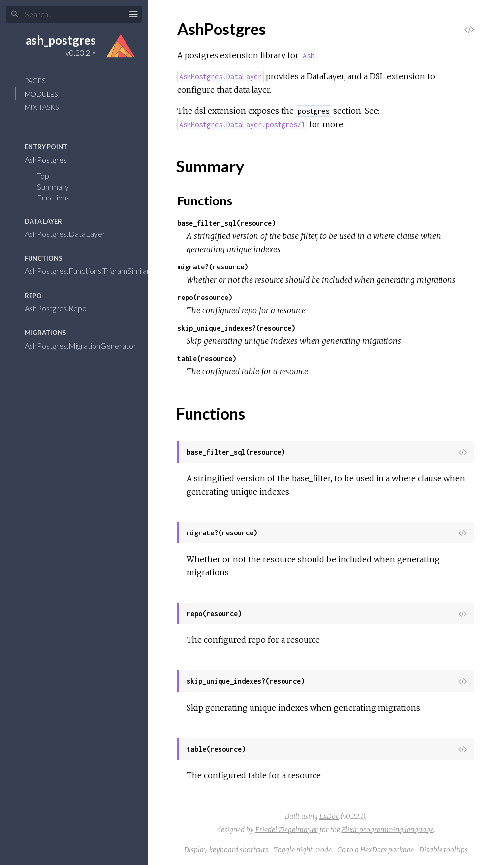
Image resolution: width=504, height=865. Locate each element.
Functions (60, 197)
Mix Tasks (42, 107)
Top (43, 176)
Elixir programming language (388, 830)
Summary (53, 186)
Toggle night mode (303, 850)
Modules (41, 94)
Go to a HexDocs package (376, 850)
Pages (35, 81)
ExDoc (329, 816)
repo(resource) (205, 297)
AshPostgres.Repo (62, 308)
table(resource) (207, 358)
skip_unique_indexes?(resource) (236, 328)
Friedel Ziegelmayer (287, 830)
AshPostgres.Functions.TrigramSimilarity (98, 271)
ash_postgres (61, 40)
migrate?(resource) (213, 267)
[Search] (74, 14)
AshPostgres (52, 159)
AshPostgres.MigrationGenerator (87, 346)
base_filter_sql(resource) (226, 223)
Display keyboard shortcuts (226, 850)
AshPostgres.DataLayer (71, 234)
